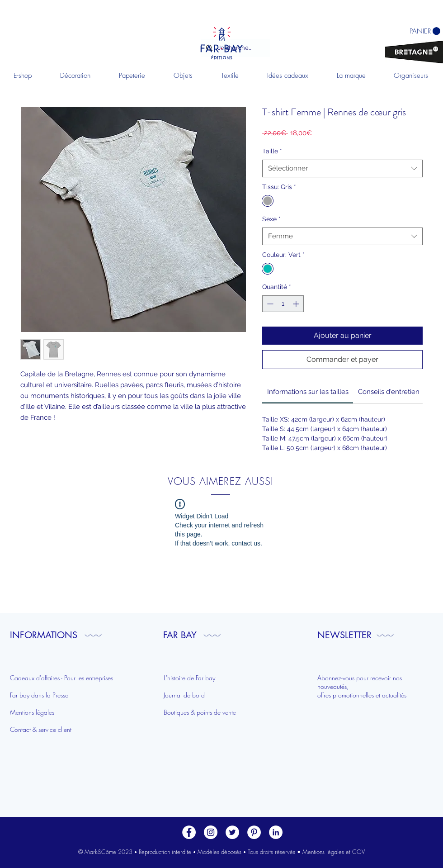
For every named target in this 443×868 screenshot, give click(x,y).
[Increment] (297, 304)
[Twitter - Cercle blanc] (232, 832)
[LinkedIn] (276, 832)
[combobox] (342, 168)
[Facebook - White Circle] (189, 832)
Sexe (271, 219)
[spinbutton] (283, 304)
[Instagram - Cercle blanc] (211, 832)
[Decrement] (269, 304)
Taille (272, 151)
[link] (308, 392)
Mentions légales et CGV (334, 852)
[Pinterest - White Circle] (254, 832)
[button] (75, 76)
